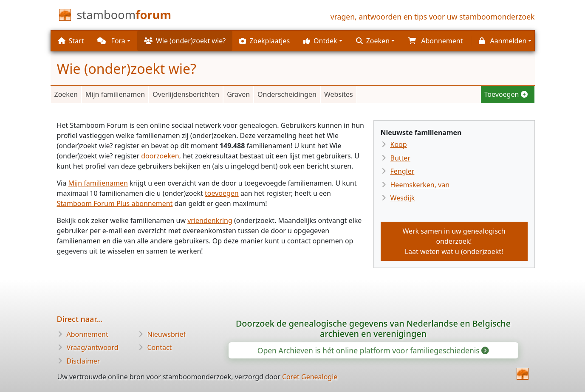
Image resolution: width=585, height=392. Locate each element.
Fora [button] (111, 41)
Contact (160, 347)
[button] (323, 41)
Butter (400, 158)
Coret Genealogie (310, 377)
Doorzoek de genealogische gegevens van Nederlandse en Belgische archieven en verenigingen (373, 329)
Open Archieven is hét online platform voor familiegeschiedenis (373, 350)
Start (71, 41)
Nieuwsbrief (167, 334)
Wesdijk (403, 198)
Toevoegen (506, 94)
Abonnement (88, 334)
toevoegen (222, 193)
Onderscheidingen (287, 94)
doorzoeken (160, 156)
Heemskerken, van (420, 185)
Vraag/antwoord (93, 347)
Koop (399, 144)
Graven (238, 94)
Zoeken (66, 94)
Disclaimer (83, 361)
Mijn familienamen (115, 94)
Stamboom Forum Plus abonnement (115, 203)
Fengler (403, 171)
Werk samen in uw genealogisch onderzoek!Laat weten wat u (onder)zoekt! (454, 241)
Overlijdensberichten (186, 94)
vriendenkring (210, 220)
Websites (339, 94)
